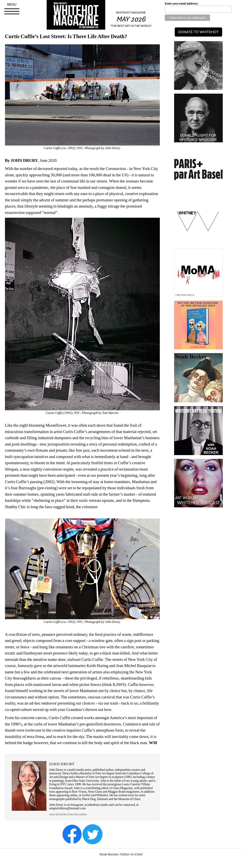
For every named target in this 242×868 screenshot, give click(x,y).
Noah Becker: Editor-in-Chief (121, 854)
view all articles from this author (68, 814)
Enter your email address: (182, 4)
